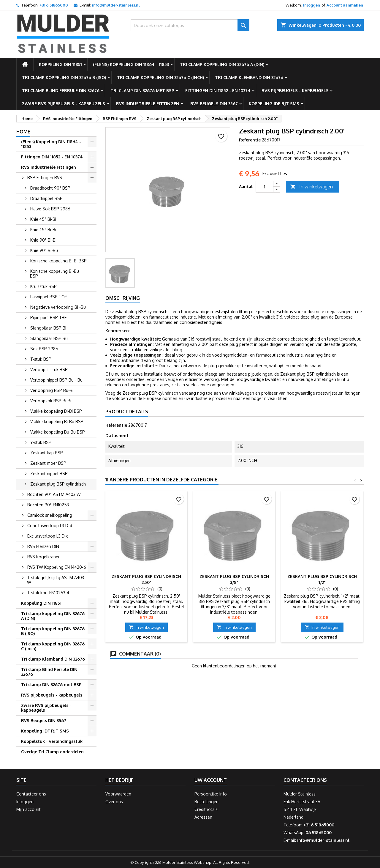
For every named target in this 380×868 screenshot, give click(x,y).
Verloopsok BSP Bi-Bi (51, 401)
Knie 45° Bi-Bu (44, 230)
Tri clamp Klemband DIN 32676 (249, 77)
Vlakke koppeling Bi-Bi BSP (56, 411)
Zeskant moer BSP (48, 463)
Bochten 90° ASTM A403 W (54, 494)
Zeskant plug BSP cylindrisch (58, 484)
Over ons (114, 802)
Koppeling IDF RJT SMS (274, 104)
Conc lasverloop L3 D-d (50, 526)
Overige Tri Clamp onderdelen (52, 752)
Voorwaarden (118, 794)
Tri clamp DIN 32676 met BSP (142, 90)
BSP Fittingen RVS (45, 178)
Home (23, 132)
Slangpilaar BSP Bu (49, 338)
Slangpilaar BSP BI (48, 328)
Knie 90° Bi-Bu (44, 250)
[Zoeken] (190, 25)
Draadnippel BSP (46, 198)
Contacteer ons (31, 794)
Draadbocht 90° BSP (50, 188)
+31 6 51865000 (54, 5)
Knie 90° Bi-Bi (43, 240)
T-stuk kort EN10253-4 (48, 593)
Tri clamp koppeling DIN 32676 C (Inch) (160, 77)
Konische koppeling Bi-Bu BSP (54, 274)
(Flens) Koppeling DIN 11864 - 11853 (131, 64)
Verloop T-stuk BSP (49, 370)
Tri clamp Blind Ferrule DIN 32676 (61, 90)
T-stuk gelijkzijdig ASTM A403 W (56, 580)
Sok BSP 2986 (44, 349)
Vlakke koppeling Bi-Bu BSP (57, 422)
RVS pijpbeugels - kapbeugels (295, 90)
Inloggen (312, 5)
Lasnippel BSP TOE (49, 297)
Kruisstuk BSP (43, 286)
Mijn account (28, 809)
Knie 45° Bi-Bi (43, 219)
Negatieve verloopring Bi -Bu (58, 307)
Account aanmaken (345, 5)
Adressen (203, 817)
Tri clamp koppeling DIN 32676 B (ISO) (64, 77)
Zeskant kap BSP (47, 453)
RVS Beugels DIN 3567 (214, 104)
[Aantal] (265, 187)
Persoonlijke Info (211, 794)
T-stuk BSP (41, 359)
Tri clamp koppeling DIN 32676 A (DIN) (222, 64)
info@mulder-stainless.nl (116, 5)
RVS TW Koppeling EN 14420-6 (57, 567)
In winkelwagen (312, 187)
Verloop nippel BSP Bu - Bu (56, 380)
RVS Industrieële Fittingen (148, 104)
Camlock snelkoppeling (50, 515)
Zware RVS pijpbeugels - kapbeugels (64, 104)
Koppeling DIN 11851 (60, 64)
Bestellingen (206, 802)
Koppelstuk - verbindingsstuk (52, 741)
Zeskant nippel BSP (49, 474)
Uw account (211, 780)
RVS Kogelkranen (44, 557)
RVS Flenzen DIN (43, 546)
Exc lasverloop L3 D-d (48, 536)
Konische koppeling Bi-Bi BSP (58, 261)
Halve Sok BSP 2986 (50, 209)
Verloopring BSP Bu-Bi (52, 390)
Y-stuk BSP (41, 442)
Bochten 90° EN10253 (48, 505)
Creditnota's (206, 809)
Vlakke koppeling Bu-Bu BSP (58, 432)
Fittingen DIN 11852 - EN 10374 (218, 90)
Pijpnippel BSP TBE (48, 318)
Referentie (250, 140)
